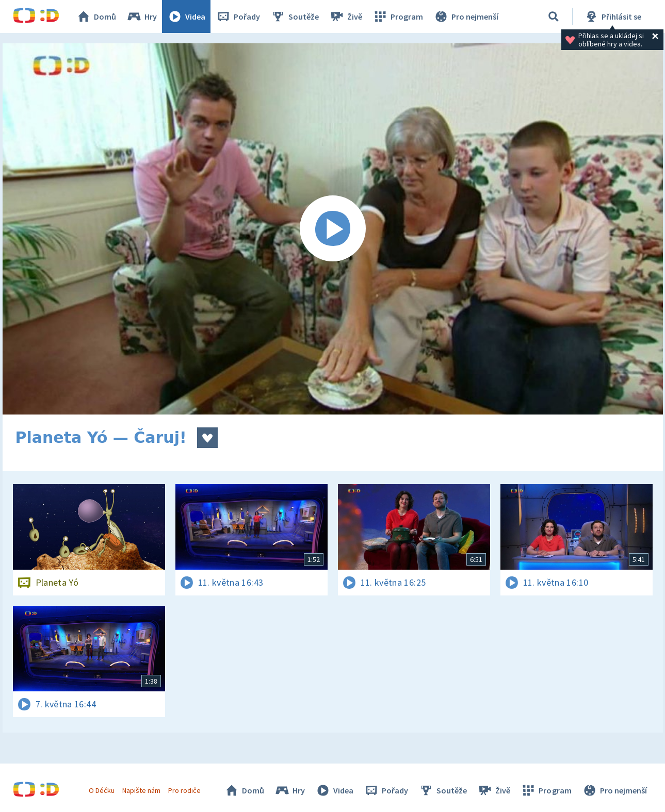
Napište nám (141, 790)
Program (398, 16)
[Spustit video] (333, 229)
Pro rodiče (184, 790)
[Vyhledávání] (554, 16)
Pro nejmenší (466, 16)
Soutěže (295, 16)
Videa (186, 16)
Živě (346, 16)
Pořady (238, 16)
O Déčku (102, 790)
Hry (142, 16)
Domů (96, 16)
